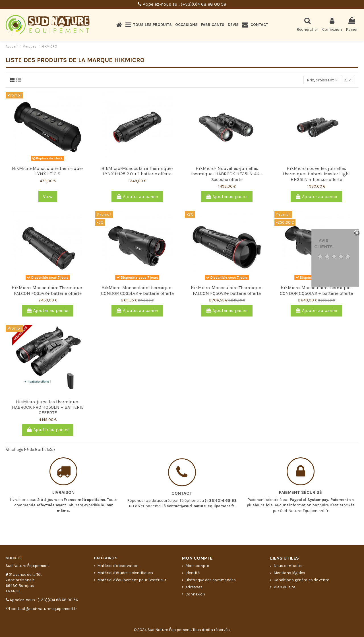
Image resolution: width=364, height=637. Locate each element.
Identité (193, 573)
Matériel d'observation (118, 566)
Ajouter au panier (137, 197)
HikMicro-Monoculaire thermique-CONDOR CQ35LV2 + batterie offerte (137, 290)
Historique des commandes (211, 580)
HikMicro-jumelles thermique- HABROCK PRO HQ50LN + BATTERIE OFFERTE (48, 407)
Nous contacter (288, 566)
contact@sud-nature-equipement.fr (200, 488)
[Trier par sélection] (322, 80)
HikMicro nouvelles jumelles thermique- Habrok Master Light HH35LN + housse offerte (317, 174)
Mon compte (197, 566)
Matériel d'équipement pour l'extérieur (132, 580)
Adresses (194, 587)
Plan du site (284, 587)
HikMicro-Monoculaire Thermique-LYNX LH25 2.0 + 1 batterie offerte (137, 171)
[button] (149, 25)
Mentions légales (289, 573)
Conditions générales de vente (301, 580)
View (48, 197)
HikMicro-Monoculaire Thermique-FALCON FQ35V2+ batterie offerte (48, 290)
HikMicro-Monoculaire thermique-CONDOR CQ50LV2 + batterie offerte (316, 290)
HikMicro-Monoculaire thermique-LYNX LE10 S (48, 171)
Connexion (195, 594)
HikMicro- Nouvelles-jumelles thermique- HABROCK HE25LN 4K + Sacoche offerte (227, 174)
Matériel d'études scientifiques (125, 573)
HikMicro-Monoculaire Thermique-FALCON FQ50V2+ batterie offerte (227, 290)
